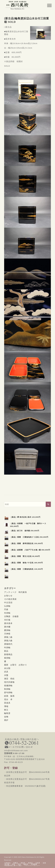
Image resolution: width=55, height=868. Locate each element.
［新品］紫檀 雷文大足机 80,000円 (25, 556)
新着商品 (8, 654)
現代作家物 (9, 682)
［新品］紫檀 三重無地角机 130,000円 (26, 569)
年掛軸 (7, 647)
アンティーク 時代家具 (16, 592)
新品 (6, 651)
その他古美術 (10, 599)
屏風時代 (8, 644)
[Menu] (47, 5)
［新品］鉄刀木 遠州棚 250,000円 (25, 531)
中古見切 (8, 603)
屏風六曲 (8, 641)
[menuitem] (47, 5)
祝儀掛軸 (8, 686)
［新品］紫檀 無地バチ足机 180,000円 (26, 563)
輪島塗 (7, 713)
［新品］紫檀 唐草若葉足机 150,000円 (26, 543)
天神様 (7, 634)
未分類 (7, 668)
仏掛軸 (7, 606)
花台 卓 (8, 699)
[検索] (28, 504)
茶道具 (7, 703)
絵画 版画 (9, 696)
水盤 (6, 675)
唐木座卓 (8, 623)
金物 (6, 717)
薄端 (6, 706)
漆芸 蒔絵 (9, 679)
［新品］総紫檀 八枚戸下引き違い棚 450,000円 (30, 550)
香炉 (6, 720)
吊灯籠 (7, 620)
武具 (6, 672)
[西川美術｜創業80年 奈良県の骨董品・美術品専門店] (23, 5)
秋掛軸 (7, 689)
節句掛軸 (8, 692)
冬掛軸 (7, 613)
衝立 (6, 710)
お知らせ (8, 596)
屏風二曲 (8, 637)
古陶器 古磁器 (11, 616)
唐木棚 (7, 627)
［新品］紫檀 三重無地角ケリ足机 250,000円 (29, 537)
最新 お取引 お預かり (16, 665)
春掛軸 (7, 658)
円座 (6, 609)
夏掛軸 (7, 630)
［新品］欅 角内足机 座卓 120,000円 (25, 517)
